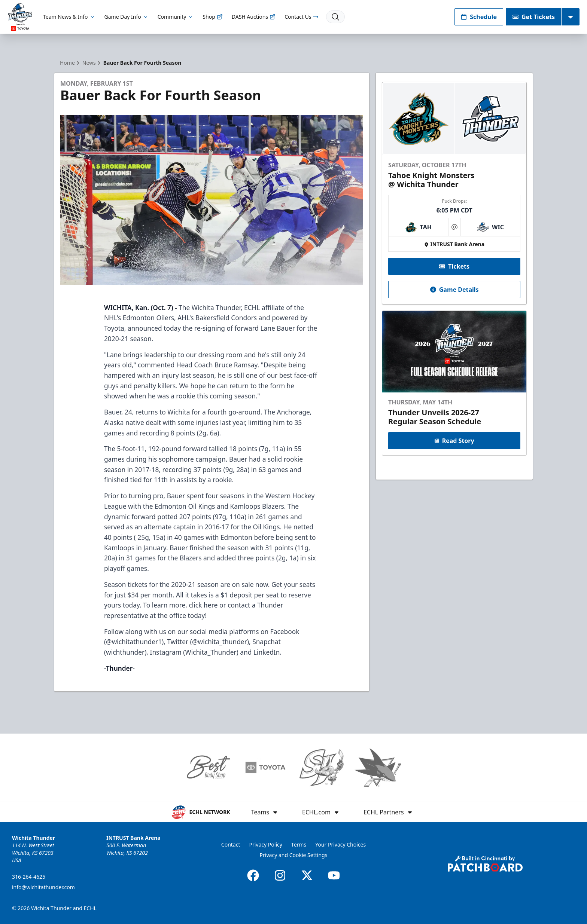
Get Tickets (534, 17)
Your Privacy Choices (340, 845)
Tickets (454, 266)
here (211, 605)
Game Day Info (127, 17)
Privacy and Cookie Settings (294, 855)
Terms (299, 845)
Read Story (454, 441)
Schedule (479, 17)
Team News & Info (69, 17)
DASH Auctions (254, 17)
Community (176, 17)
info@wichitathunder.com (43, 887)
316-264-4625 (29, 877)
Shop (212, 17)
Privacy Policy (266, 845)
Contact (231, 845)
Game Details (454, 290)
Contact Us (302, 17)
